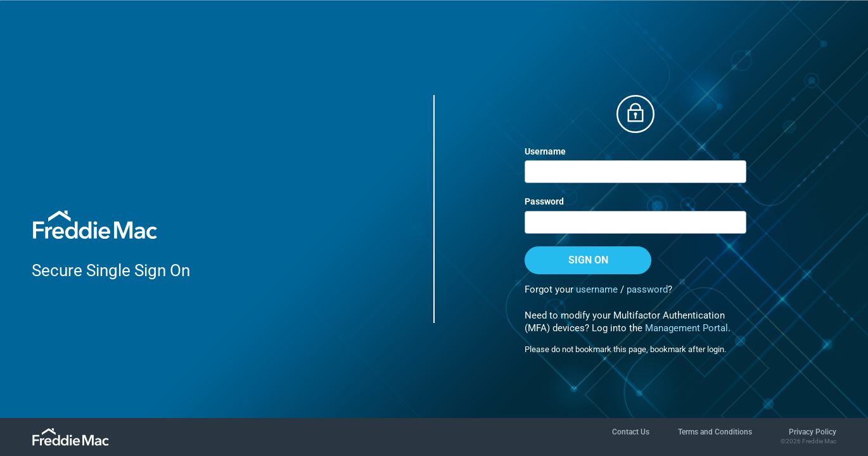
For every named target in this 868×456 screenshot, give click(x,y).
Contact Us (631, 432)
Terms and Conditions (715, 432)
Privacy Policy (813, 432)
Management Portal (686, 328)
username (597, 289)
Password (544, 201)
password (647, 289)
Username (545, 151)
